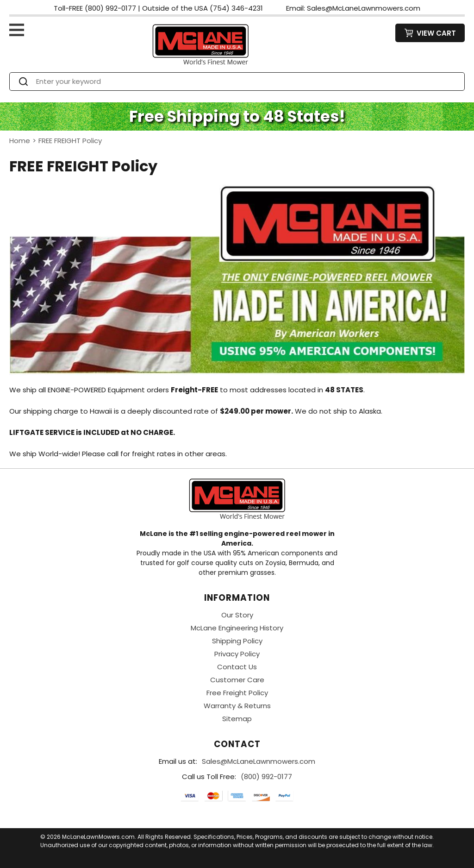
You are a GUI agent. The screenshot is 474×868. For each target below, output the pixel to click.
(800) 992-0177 (266, 777)
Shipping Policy (237, 641)
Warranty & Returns (237, 706)
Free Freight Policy (237, 693)
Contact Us (237, 667)
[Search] (245, 82)
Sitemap (237, 719)
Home (20, 141)
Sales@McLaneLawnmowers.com (259, 761)
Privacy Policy (237, 654)
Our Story (237, 615)
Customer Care (237, 680)
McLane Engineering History (237, 628)
